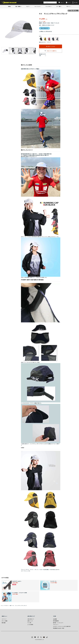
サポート (68, 6)
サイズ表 (29, 623)
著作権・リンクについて (58, 623)
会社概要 (55, 619)
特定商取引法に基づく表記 (59, 628)
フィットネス (48, 6)
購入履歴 (4, 623)
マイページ (4, 619)
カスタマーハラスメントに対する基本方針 (62, 626)
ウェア (28, 6)
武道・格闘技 (18, 6)
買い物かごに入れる (51, 46)
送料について (30, 621)
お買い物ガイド (31, 619)
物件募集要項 (56, 621)
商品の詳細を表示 (45, 28)
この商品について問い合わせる (45, 31)
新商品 (9, 6)
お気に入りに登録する (52, 51)
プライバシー (56, 625)
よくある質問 (30, 625)
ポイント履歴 (5, 621)
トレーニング (37, 6)
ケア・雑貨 (59, 6)
